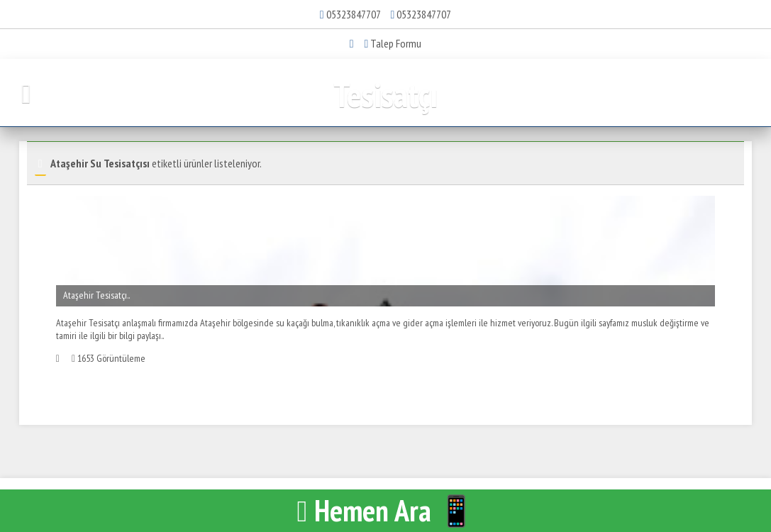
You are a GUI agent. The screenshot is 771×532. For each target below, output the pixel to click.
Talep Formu (393, 43)
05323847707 (353, 14)
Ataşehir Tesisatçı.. (96, 295)
